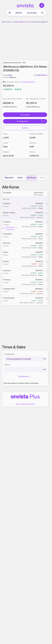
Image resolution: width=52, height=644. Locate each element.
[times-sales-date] (25, 370)
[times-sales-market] (25, 359)
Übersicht (9, 178)
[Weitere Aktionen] (47, 204)
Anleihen (16, 22)
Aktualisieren (25, 376)
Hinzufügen (25, 115)
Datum (7, 365)
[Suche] (42, 13)
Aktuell (19, 13)
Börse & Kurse (7, 22)
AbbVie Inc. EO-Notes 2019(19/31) (31, 22)
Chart (20, 178)
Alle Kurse (32, 178)
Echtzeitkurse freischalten (10, 228)
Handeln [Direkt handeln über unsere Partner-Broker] (25, 128)
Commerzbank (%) (29, 82)
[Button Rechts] (44, 121)
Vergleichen (23, 121)
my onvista (32, 13)
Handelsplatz (9, 354)
